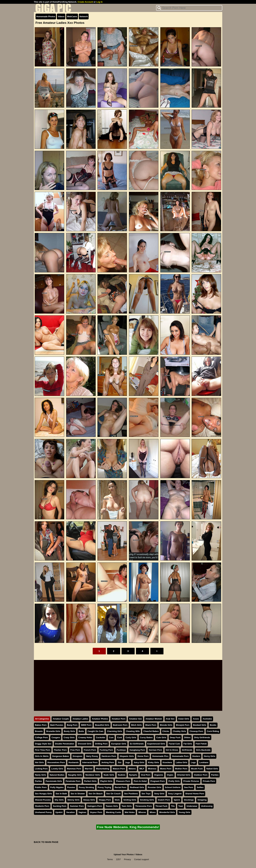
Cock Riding (213, 731)
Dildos (187, 737)
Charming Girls (114, 731)
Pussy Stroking (86, 787)
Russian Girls (155, 787)
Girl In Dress (172, 750)
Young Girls (184, 812)
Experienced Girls (156, 744)
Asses (196, 719)
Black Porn (151, 725)
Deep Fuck (175, 737)
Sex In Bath (61, 794)
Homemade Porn (180, 756)
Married (89, 769)
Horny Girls (209, 756)
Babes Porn (41, 725)
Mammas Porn (74, 769)
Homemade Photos (46, 16)
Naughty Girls (75, 775)
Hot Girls (39, 762)
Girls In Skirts (42, 756)
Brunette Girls (53, 731)
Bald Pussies (57, 725)
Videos (61, 16)
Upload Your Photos (124, 854)
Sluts (117, 800)
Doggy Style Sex (43, 744)
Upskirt (59, 812)
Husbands (74, 762)
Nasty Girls (41, 775)
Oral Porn (146, 775)
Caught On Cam (96, 731)
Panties (215, 775)
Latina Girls (181, 762)
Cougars (56, 737)
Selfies (200, 787)
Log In (99, 2)
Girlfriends (187, 750)
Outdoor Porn (201, 775)
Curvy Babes (146, 737)
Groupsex (77, 756)
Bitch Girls (137, 725)
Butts (81, 731)
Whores (142, 812)
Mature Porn (119, 769)
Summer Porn (77, 806)
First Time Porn (43, 750)
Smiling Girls (130, 800)
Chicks (166, 731)
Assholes (207, 719)
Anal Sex (170, 719)
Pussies (71, 787)
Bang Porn (72, 725)
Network (84, 16)
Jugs (128, 762)
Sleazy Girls (89, 800)
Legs (193, 762)
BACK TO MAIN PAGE (46, 842)
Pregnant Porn (158, 781)
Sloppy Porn (105, 800)
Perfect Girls (90, 781)
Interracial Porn (90, 762)
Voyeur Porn (96, 812)
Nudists (122, 775)
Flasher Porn (60, 750)
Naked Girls (212, 769)
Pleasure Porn (123, 781)
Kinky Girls (153, 762)
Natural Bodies (57, 775)
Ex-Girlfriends (137, 744)
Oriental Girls (184, 775)
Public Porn (41, 787)
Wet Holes (130, 812)
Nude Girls (109, 775)
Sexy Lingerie (175, 794)
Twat (181, 806)
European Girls (119, 744)
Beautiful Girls (102, 725)
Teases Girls (112, 806)
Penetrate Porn (73, 781)
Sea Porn (189, 787)
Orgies (170, 775)
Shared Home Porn (195, 794)
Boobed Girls (200, 725)
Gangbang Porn (137, 750)
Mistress (152, 769)
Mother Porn (181, 769)
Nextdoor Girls (93, 775)
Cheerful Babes (151, 731)
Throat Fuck (161, 806)
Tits (173, 806)
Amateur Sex (135, 719)
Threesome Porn (144, 806)
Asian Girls (184, 719)
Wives (153, 812)
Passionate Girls (54, 781)
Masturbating (103, 769)
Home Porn (143, 756)
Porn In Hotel (140, 781)
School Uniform (173, 787)
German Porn (155, 750)
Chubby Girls (179, 731)
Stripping (202, 800)
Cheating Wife (133, 731)
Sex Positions (131, 794)
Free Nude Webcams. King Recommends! (128, 827)
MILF (142, 769)
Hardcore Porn (109, 756)
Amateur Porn (119, 719)
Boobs (213, 725)
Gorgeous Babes (61, 756)
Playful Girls (106, 781)
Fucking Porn (106, 750)
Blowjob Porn (183, 725)
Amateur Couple (61, 719)
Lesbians (204, 762)
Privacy (127, 859)
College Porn (42, 737)
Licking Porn (41, 769)
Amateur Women (154, 719)
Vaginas (82, 812)
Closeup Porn (196, 731)
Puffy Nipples (57, 787)
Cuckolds (101, 737)
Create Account (85, 2)
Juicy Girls (139, 762)
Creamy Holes (85, 737)
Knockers (167, 762)
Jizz (119, 762)
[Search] (189, 8)
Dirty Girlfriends (202, 737)
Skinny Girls (73, 800)
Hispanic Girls (127, 756)
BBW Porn (86, 725)
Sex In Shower (78, 794)
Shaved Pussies (43, 800)
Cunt (119, 737)
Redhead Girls (137, 787)
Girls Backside (203, 750)
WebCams (72, 16)
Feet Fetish (201, 744)
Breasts (39, 731)
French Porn (90, 750)
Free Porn (75, 750)
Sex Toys (146, 794)
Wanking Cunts (113, 812)
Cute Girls (161, 737)
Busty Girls (69, 731)
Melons (132, 769)
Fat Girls (188, 744)
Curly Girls (131, 737)
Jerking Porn (108, 762)
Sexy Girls (159, 794)
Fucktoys (121, 750)
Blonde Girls (166, 725)
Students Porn (42, 806)
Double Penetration (65, 744)
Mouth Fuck (197, 769)
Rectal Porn (120, 787)
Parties (39, 781)
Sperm (177, 800)
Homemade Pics (160, 756)
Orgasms (159, 775)
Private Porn (209, 781)
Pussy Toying (104, 787)
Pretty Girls (174, 781)
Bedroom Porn (120, 725)
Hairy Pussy (92, 756)
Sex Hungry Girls (44, 794)
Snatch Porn (164, 800)
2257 (118, 859)
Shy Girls (59, 800)
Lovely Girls (57, 769)
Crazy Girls (69, 737)
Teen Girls (127, 806)
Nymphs (133, 775)
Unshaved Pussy (43, 812)
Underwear (192, 806)
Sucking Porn (60, 806)
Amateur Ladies (80, 719)
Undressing (207, 806)
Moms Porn (166, 769)
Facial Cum (174, 744)
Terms (110, 859)
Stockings (189, 800)
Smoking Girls (147, 800)
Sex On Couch (113, 794)
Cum (111, 737)
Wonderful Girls (167, 812)
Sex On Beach (96, 794)
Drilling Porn (101, 744)
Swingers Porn (95, 806)
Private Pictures (191, 781)
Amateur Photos (100, 719)
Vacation (71, 812)
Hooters (196, 756)
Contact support (142, 859)
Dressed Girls (85, 744)
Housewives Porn (56, 762)
